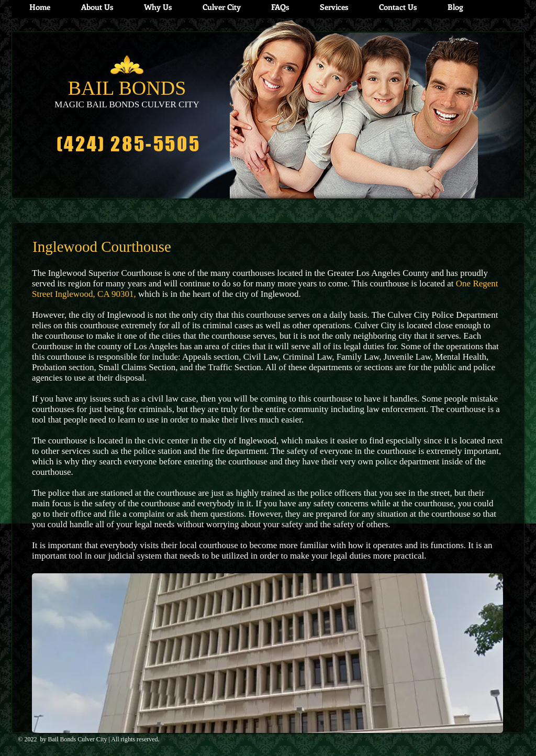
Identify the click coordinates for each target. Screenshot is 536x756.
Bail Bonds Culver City (78, 739)
